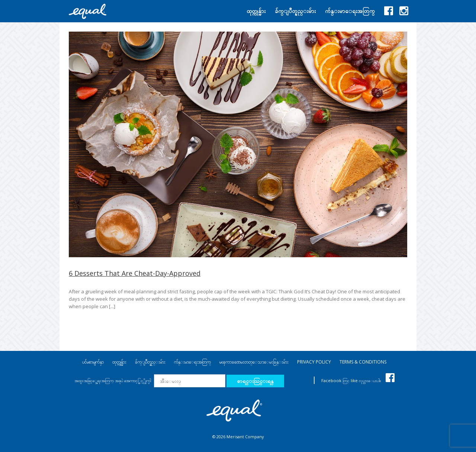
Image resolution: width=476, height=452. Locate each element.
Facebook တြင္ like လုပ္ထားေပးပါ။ (358, 380)
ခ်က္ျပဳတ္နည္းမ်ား (150, 362)
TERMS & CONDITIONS (363, 362)
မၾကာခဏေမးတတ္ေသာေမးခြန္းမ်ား (254, 362)
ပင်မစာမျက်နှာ (93, 362)
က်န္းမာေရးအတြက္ (192, 362)
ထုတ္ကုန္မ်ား (119, 362)
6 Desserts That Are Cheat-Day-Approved (135, 273)
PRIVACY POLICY (314, 362)
